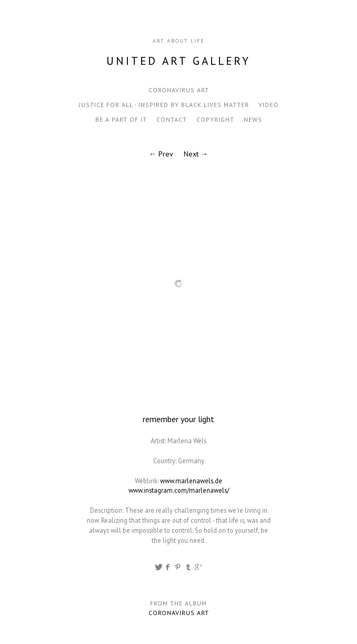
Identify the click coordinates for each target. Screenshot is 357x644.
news (253, 119)
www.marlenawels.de (191, 481)
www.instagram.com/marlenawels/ (179, 490)
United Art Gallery (178, 61)
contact (172, 119)
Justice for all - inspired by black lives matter (164, 105)
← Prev (161, 154)
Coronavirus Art (179, 90)
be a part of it (121, 119)
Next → (196, 154)
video (269, 105)
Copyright (215, 119)
